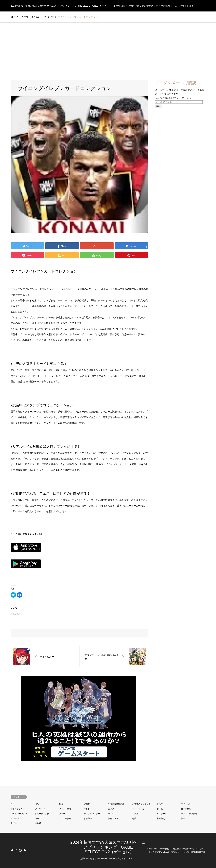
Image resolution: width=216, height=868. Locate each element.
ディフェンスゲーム (93, 814)
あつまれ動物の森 (116, 804)
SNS (61, 804)
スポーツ (63, 814)
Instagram (20, 850)
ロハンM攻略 (65, 819)
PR (12, 804)
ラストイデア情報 (189, 814)
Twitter (12, 850)
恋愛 (134, 819)
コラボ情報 (186, 809)
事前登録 (88, 819)
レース (38, 819)
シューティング (42, 814)
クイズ (160, 809)
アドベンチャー (18, 809)
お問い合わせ (86, 859)
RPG (37, 804)
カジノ (111, 809)
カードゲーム (138, 809)
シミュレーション (19, 814)
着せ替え (161, 819)
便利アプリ (113, 819)
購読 (158, 106)
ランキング (16, 819)
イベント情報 (65, 809)
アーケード (40, 809)
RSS (25, 850)
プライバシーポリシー (105, 859)
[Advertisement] (108, 48)
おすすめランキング (141, 804)
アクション (186, 804)
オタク (87, 809)
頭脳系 (38, 823)
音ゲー (14, 823)
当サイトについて (126, 859)
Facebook (16, 850)
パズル (135, 814)
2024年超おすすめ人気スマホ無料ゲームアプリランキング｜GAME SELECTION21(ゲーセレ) (108, 847)
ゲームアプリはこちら (29, 17)
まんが (160, 804)
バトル (111, 814)
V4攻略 (87, 804)
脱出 (183, 819)
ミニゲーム (162, 814)
